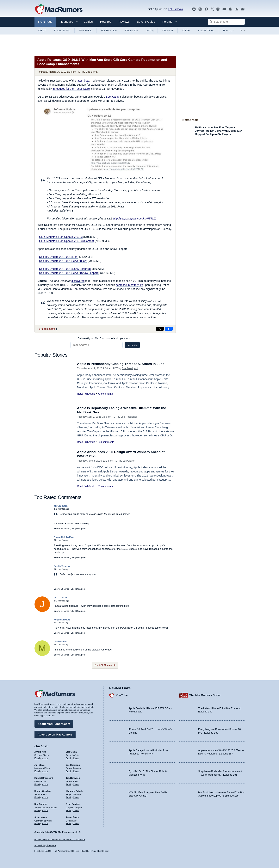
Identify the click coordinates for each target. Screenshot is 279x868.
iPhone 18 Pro (62, 31)
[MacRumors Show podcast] (194, 9)
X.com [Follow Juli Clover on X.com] (45, 771)
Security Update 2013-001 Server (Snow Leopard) (69, 273)
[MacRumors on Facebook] (206, 9)
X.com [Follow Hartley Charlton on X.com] (45, 797)
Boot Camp (113, 97)
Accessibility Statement (45, 845)
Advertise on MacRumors (55, 734)
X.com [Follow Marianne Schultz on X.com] (76, 797)
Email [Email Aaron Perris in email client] (69, 823)
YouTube (122, 695)
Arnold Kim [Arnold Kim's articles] (40, 752)
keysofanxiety (62, 620)
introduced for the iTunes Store (71, 89)
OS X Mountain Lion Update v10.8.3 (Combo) (67, 241)
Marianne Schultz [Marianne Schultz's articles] (75, 791)
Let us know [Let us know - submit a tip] (176, 9)
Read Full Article (86, 394)
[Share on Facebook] (169, 329)
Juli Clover (129, 461)
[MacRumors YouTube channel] (224, 9)
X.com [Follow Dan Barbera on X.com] (45, 810)
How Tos (106, 22)
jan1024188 (61, 597)
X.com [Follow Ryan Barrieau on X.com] (76, 810)
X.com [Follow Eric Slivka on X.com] (76, 758)
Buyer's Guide (146, 22)
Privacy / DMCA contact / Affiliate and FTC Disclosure (60, 840)
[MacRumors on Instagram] (200, 9)
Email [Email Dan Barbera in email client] (37, 810)
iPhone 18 (168, 31)
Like (72, 529)
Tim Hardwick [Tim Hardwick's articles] (73, 778)
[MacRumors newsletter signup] (243, 9)
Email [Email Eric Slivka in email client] (69, 758)
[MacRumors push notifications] (230, 9)
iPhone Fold (86, 31)
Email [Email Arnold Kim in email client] (37, 758)
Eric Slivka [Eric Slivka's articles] (71, 752)
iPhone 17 (228, 31)
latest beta (83, 81)
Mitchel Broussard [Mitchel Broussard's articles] (44, 778)
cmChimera (61, 506)
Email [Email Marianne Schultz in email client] (69, 797)
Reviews (124, 22)
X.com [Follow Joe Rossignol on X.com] (76, 771)
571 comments (47, 329)
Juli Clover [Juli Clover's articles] (40, 765)
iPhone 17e (132, 31)
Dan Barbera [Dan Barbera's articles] (41, 804)
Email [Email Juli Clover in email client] (37, 771)
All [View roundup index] (242, 31)
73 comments (105, 394)
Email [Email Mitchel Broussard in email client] (37, 784)
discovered (78, 281)
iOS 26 (186, 31)
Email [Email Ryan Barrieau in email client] (69, 810)
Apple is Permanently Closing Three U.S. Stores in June (121, 364)
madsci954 (60, 641)
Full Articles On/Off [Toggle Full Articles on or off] (63, 851)
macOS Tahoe (206, 31)
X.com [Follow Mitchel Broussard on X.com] (45, 784)
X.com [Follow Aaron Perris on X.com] (76, 823)
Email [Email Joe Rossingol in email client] (69, 771)
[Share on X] (160, 329)
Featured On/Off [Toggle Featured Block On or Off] (43, 851)
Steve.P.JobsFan (64, 537)
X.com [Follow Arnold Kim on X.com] (45, 758)
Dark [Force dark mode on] (107, 851)
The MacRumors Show (205, 695)
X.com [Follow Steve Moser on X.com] (45, 823)
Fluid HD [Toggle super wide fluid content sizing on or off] (85, 851)
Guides (88, 22)
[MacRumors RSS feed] (237, 9)
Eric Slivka (92, 72)
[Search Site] (226, 22)
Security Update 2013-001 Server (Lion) (63, 261)
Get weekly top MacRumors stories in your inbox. (105, 338)
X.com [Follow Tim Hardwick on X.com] (76, 784)
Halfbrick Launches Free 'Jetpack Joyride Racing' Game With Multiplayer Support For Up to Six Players (219, 131)
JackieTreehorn (63, 566)
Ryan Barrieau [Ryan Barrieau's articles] (73, 804)
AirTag (150, 31)
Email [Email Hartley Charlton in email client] (37, 797)
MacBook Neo (109, 31)
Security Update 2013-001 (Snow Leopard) (65, 269)
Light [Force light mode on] (101, 851)
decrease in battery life (129, 285)
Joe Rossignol (130, 368)
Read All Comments (105, 665)
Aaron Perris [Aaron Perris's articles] (72, 817)
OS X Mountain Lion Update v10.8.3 (61, 237)
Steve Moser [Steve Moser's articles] (41, 817)
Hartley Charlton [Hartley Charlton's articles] (43, 791)
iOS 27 (42, 31)
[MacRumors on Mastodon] (218, 9)
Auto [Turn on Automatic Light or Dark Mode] (94, 851)
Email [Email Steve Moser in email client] (37, 823)
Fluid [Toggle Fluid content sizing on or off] (77, 851)
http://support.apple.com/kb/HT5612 (135, 219)
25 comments (105, 486)
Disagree (81, 529)
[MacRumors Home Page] (59, 9)
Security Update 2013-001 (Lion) (59, 257)
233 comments (106, 442)
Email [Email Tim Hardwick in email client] (69, 784)
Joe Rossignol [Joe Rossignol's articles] (73, 765)
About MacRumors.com (54, 724)
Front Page (45, 22)
